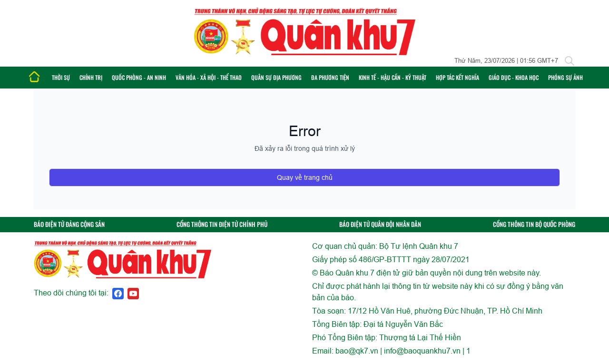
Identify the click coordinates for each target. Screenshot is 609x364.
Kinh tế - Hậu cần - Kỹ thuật (393, 77)
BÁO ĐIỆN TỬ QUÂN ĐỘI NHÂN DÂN (380, 224)
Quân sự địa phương (276, 77)
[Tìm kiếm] (570, 61)
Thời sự (61, 77)
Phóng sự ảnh (565, 77)
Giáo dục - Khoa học (514, 77)
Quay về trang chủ (305, 177)
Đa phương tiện (330, 77)
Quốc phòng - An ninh (139, 77)
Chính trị (91, 77)
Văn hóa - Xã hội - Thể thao (209, 77)
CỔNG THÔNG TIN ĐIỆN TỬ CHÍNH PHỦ (222, 224)
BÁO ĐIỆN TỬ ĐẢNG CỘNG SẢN (69, 224)
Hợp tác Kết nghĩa (457, 77)
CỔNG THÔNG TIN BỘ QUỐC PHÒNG (534, 224)
